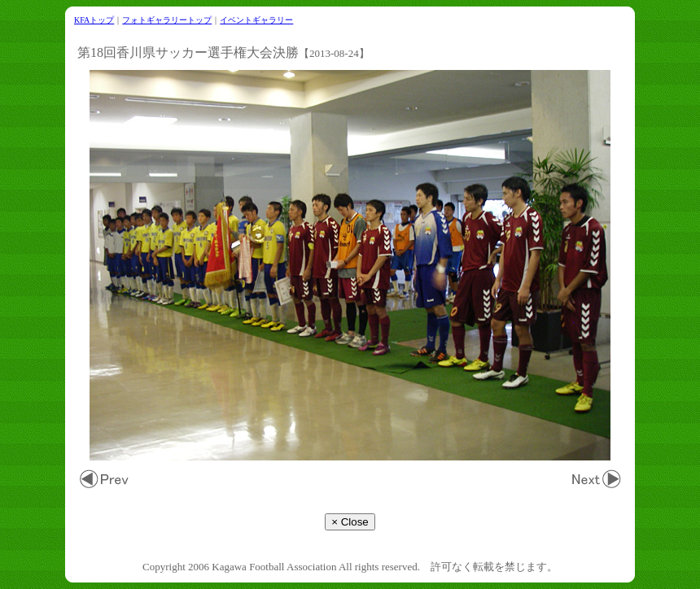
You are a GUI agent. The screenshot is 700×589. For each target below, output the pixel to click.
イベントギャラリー (256, 20)
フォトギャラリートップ (167, 20)
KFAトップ (94, 20)
